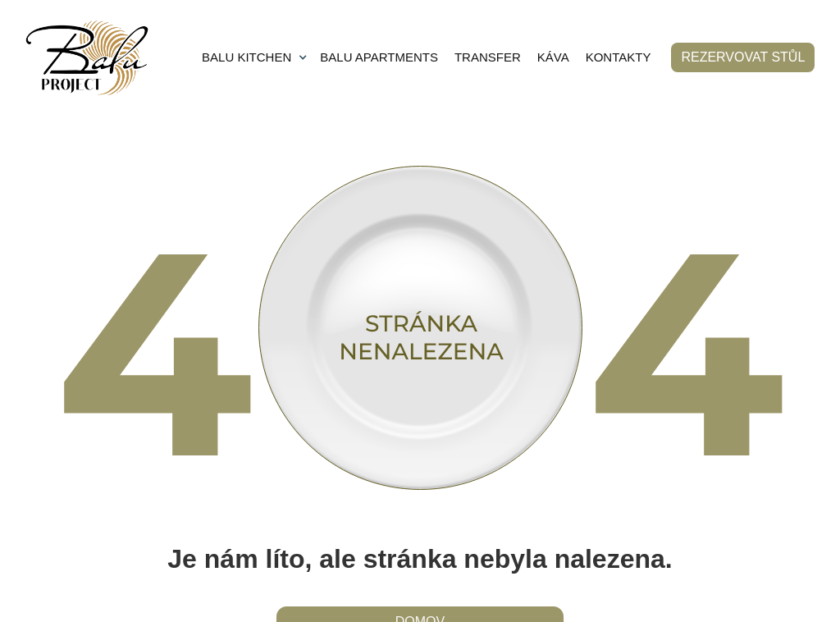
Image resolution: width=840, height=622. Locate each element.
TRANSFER (488, 57)
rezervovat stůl (743, 57)
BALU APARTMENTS (379, 57)
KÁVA (553, 57)
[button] (255, 57)
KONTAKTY (619, 57)
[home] (87, 58)
